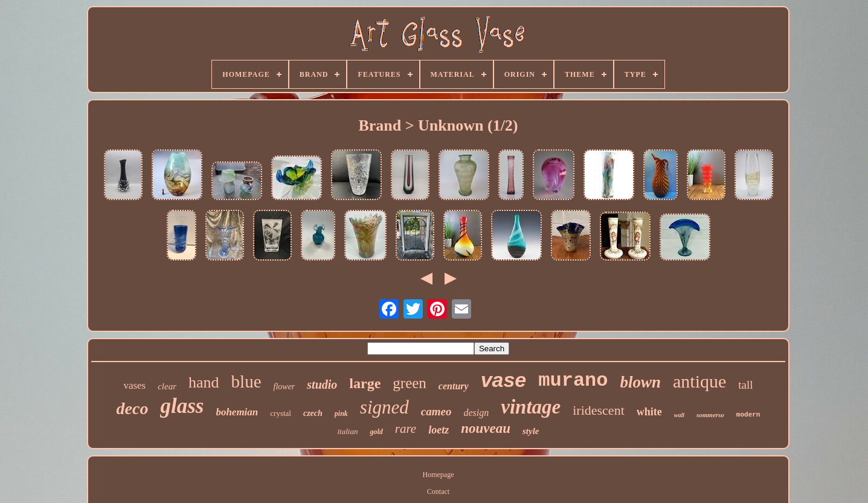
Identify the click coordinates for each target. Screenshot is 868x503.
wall (679, 415)
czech (313, 413)
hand (204, 382)
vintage (531, 407)
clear (167, 386)
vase (504, 380)
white (649, 412)
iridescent (599, 410)
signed (384, 407)
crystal (281, 413)
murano (573, 381)
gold (376, 432)
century (454, 386)
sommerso (710, 415)
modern (748, 415)
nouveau (486, 428)
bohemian (237, 412)
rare (406, 429)
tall (745, 385)
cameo (436, 411)
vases (134, 385)
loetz (439, 430)
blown (640, 382)
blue (246, 381)
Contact (438, 492)
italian (348, 431)
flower (285, 387)
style (531, 431)
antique (699, 381)
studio (322, 385)
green (410, 383)
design (476, 413)
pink (341, 414)
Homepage (439, 475)
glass (182, 406)
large (365, 383)
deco (133, 408)
